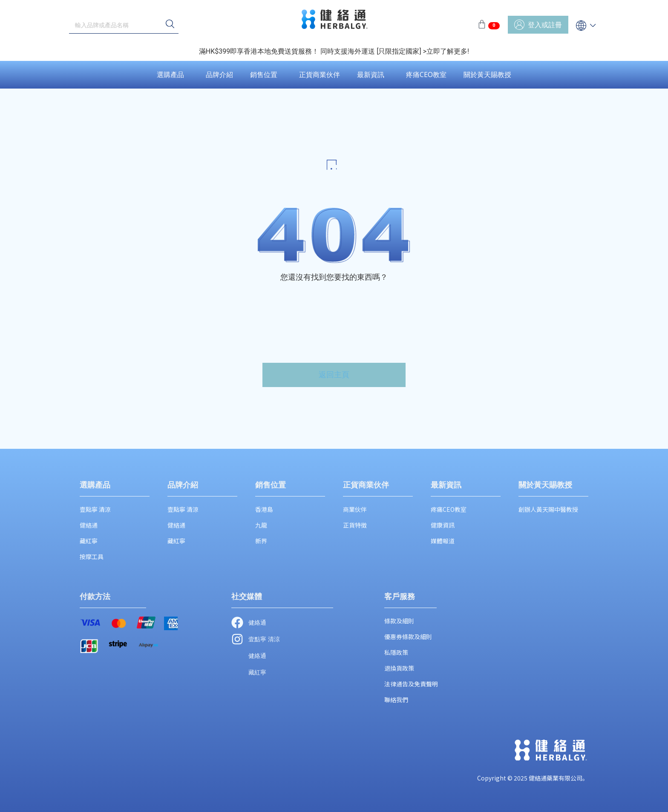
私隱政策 (396, 652)
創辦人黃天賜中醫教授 (548, 509)
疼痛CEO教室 (426, 75)
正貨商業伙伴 (320, 75)
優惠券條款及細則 (408, 637)
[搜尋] (170, 25)
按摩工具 (92, 557)
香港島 (264, 509)
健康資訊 (443, 525)
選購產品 (170, 75)
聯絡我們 (396, 700)
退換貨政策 (399, 668)
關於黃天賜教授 (487, 75)
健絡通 (89, 525)
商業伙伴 (355, 509)
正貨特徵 (355, 525)
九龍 (261, 525)
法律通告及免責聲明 (411, 684)
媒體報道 (443, 541)
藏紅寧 (89, 541)
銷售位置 (264, 75)
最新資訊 (371, 75)
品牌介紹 (219, 75)
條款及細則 (399, 621)
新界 (261, 541)
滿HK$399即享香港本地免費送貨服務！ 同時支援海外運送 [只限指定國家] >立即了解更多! (334, 51)
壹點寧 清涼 (95, 509)
